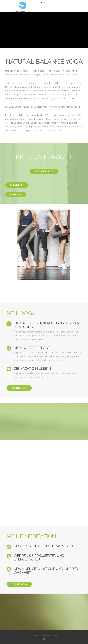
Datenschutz (47, 635)
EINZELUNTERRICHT (44, 171)
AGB (55, 635)
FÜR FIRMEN (16, 195)
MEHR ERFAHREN (19, 388)
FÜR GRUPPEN (17, 185)
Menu (44, 3)
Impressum (35, 635)
